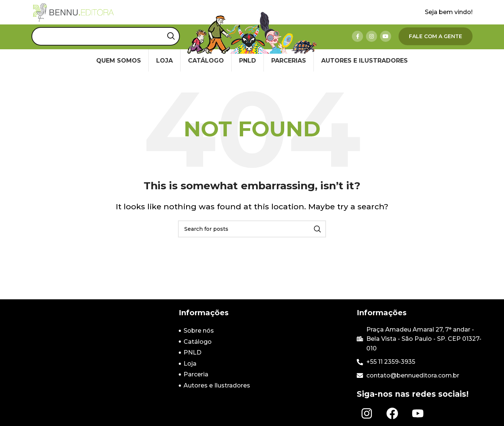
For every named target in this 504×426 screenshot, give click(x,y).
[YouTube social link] (386, 44)
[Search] (106, 44)
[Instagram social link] (372, 44)
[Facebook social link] (357, 44)
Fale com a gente (436, 44)
